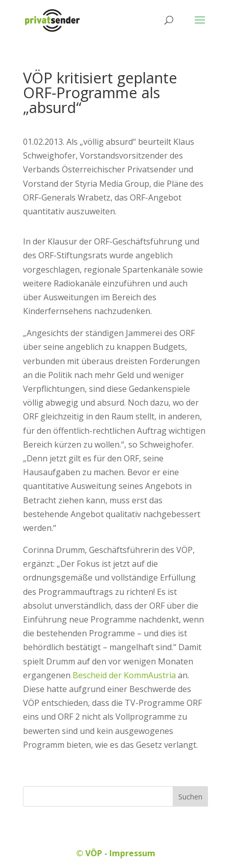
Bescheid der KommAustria (123, 675)
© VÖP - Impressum (116, 853)
